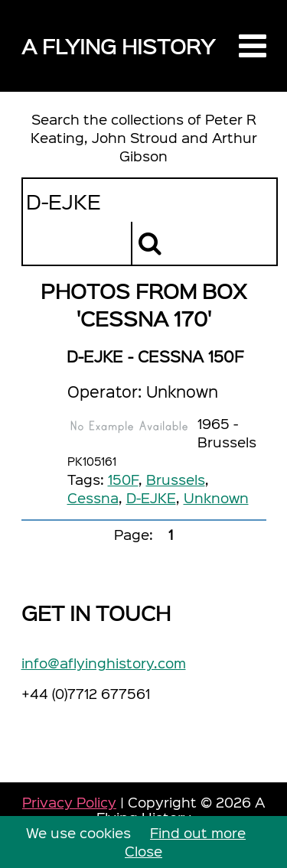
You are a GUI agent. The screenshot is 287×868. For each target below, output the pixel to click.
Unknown (216, 497)
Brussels (176, 479)
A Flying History (118, 46)
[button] (253, 46)
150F (123, 479)
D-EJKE (151, 497)
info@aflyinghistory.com (104, 663)
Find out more (198, 832)
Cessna (93, 497)
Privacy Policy (69, 802)
